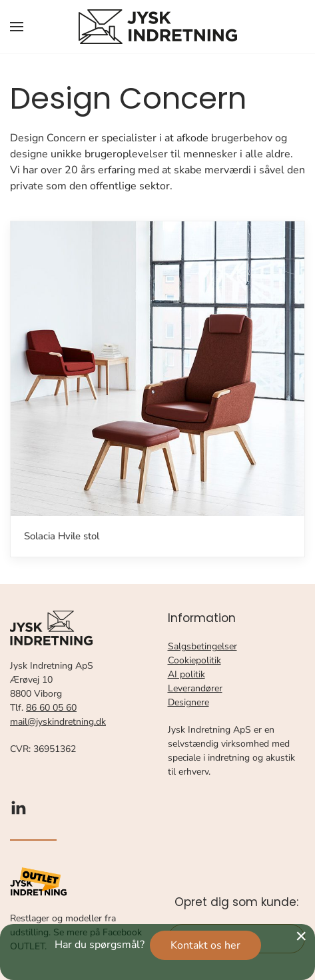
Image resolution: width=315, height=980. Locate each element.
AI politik (186, 674)
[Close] (301, 936)
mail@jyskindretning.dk (58, 722)
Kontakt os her (205, 945)
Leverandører (195, 688)
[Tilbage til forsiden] (158, 27)
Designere (188, 702)
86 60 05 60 (51, 708)
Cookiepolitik (194, 660)
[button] (17, 27)
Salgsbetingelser (202, 646)
